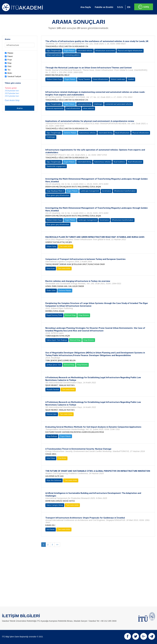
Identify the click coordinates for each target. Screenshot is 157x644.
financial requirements (55, 108)
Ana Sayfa (86, 7)
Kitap (10, 63)
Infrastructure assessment (105, 51)
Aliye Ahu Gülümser (54, 480)
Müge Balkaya (52, 436)
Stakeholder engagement (56, 166)
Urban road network (54, 55)
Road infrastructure (122, 133)
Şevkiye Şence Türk (54, 365)
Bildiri (10, 73)
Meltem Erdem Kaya (54, 79)
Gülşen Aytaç (51, 246)
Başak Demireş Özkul (54, 315)
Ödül (9, 66)
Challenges (51, 137)
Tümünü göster (11, 88)
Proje (10, 60)
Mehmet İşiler (52, 414)
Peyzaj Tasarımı (84, 79)
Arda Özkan (51, 458)
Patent (10, 56)
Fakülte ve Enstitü (104, 7)
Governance (107, 191)
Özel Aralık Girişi (12, 100)
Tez (9, 70)
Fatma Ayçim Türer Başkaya (57, 340)
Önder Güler (51, 290)
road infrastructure (73, 108)
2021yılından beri (12, 96)
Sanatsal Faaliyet (14, 76)
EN (129, 7)
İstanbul (131, 79)
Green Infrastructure (100, 79)
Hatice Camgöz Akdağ (55, 505)
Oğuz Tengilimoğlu (54, 51)
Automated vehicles (85, 51)
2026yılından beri (12, 91)
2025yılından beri (12, 93)
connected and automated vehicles (119, 104)
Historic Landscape (118, 79)
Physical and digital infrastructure (130, 51)
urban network (88, 108)
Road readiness (119, 162)
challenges (98, 104)
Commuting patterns (72, 55)
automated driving (84, 104)
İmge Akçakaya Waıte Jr (55, 191)
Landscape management (90, 191)
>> (57, 545)
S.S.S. (120, 7)
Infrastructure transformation (125, 191)
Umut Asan (51, 268)
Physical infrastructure (141, 133)
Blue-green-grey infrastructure (58, 195)
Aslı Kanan (51, 529)
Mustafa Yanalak (53, 389)
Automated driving (106, 133)
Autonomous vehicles (87, 133)
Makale (10, 53)
